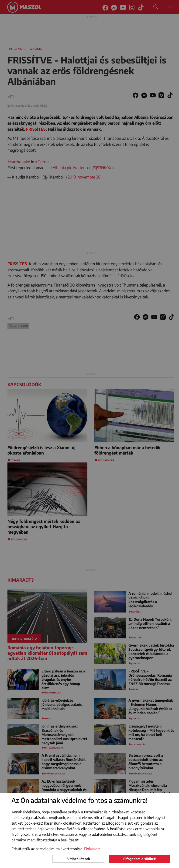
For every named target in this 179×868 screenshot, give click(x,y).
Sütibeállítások (78, 859)
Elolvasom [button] (92, 849)
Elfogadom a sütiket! (140, 859)
